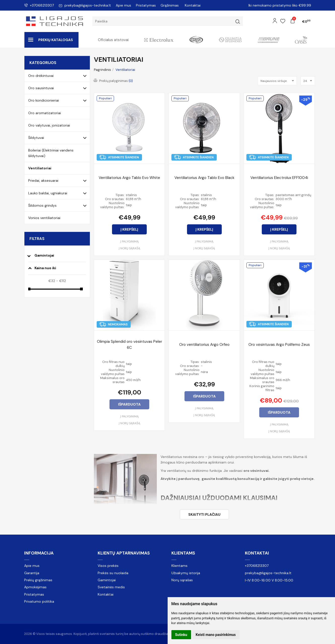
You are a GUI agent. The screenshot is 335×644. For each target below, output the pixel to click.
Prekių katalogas (51, 40)
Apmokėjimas (35, 587)
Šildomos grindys (42, 205)
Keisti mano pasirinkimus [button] (216, 635)
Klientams (183, 553)
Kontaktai (193, 5)
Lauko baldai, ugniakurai (48, 193)
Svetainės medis (111, 587)
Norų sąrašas (182, 580)
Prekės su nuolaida (113, 573)
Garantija (32, 573)
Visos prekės (108, 566)
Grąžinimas (170, 5)
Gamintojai (107, 580)
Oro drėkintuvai (41, 76)
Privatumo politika (39, 601)
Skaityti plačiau (204, 514)
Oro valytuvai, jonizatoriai (49, 125)
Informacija (39, 553)
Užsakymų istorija (186, 573)
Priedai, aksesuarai (43, 180)
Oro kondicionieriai (44, 100)
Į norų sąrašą (129, 248)
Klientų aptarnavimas (124, 553)
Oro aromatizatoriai (45, 113)
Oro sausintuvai (41, 88)
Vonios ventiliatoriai (44, 218)
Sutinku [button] (181, 635)
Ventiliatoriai (40, 168)
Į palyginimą (129, 241)
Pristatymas (146, 5)
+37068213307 (39, 5)
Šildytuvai (36, 138)
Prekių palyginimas (113, 81)
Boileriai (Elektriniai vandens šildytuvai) (51, 153)
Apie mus (123, 5)
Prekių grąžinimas (38, 580)
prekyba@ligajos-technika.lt (85, 5)
